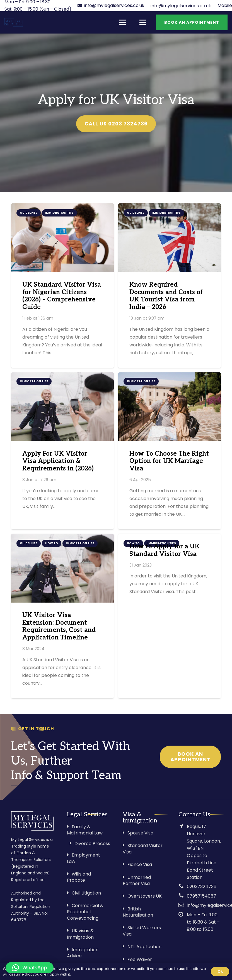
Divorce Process (92, 844)
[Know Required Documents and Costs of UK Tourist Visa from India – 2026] (170, 238)
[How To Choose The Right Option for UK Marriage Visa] (170, 407)
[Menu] (123, 22)
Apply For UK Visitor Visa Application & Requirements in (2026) (58, 461)
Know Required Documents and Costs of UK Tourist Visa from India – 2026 (166, 296)
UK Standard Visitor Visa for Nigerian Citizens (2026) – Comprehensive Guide (62, 296)
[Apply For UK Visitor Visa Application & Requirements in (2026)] (62, 407)
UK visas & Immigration (80, 934)
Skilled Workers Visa (142, 931)
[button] (30, 968)
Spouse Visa (140, 833)
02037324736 (202, 887)
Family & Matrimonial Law (85, 830)
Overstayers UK (145, 896)
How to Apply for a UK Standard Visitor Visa (165, 550)
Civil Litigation (86, 893)
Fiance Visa (140, 864)
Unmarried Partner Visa (137, 880)
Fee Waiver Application (137, 963)
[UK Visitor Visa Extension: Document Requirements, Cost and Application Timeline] (62, 568)
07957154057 (201, 896)
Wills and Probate (79, 877)
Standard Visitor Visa (143, 849)
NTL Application (144, 947)
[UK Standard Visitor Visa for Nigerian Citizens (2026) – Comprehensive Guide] (62, 238)
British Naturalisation (138, 912)
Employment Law (84, 858)
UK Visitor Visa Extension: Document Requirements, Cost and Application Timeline (59, 627)
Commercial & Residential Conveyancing (85, 912)
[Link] (14, 22)
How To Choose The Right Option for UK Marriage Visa (169, 461)
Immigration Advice (83, 953)
